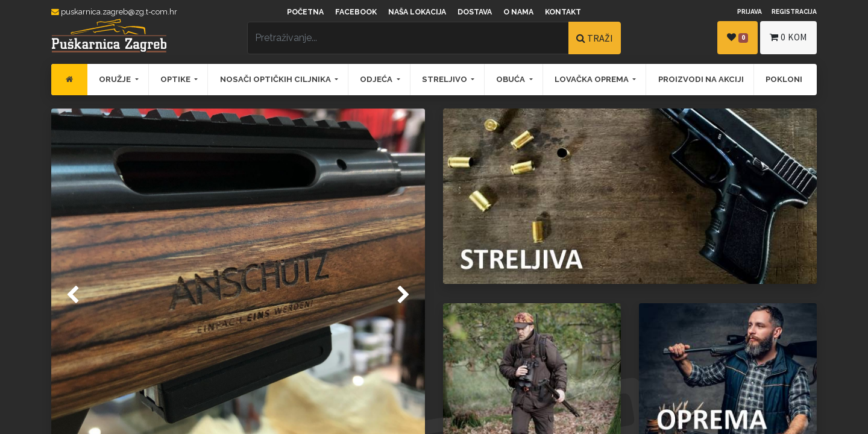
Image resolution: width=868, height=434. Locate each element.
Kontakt (563, 12)
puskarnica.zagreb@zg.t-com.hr (114, 12)
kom (788, 37)
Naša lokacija (417, 12)
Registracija (794, 11)
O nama (518, 12)
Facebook (356, 12)
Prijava (750, 11)
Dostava (475, 12)
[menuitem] (69, 80)
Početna (305, 12)
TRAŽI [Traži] (595, 38)
